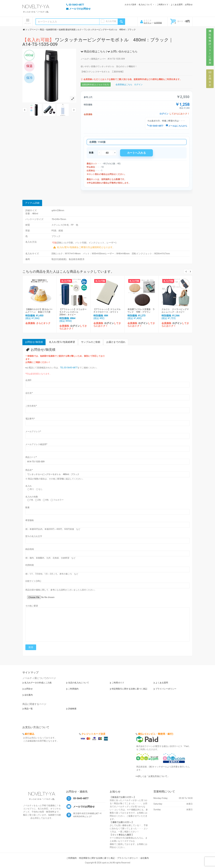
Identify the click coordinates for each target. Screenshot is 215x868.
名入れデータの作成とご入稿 (38, 683)
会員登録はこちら (124, 84)
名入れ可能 (111, 21)
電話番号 (30, 419)
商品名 (29, 470)
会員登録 (158, 23)
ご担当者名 (31, 406)
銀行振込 (30, 734)
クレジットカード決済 (93, 734)
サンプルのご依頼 (91, 342)
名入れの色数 (32, 497)
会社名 (29, 393)
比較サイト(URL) (33, 581)
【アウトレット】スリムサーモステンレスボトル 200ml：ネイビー (73, 312)
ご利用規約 (73, 689)
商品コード (31, 457)
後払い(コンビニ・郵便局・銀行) (156, 734)
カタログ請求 (130, 5)
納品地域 (30, 549)
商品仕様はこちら (93, 51)
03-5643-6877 (155, 126)
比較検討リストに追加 (210, 47)
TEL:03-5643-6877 (69, 368)
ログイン (148, 23)
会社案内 (29, 695)
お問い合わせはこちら (122, 51)
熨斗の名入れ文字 (34, 536)
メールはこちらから (177, 126)
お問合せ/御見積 (34, 342)
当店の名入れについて (79, 683)
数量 (27, 507)
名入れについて (145, 5)
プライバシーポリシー (166, 689)
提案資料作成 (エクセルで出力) (96, 85)
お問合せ (189, 5)
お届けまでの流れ (116, 342)
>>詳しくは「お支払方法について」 (152, 776)
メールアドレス (33, 431)
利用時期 (30, 565)
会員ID (28, 380)
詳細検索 (72, 709)
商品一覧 (29, 709)
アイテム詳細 (32, 203)
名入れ (29, 486)
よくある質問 (177, 5)
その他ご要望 (32, 606)
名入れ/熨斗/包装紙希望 (62, 342)
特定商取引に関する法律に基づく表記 (129, 689)
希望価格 (30, 520)
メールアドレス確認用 (36, 444)
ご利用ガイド (163, 5)
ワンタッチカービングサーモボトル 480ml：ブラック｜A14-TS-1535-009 (98, 42)
